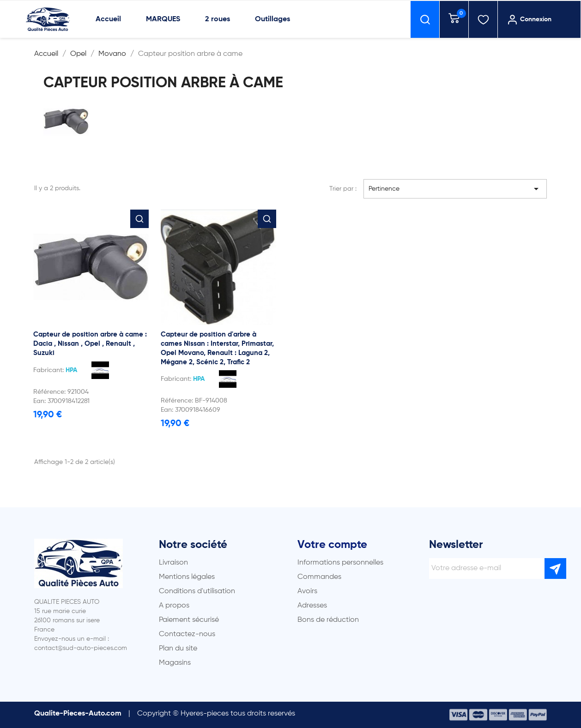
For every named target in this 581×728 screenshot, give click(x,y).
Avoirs (307, 591)
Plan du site (178, 649)
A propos (174, 606)
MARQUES (163, 19)
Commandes (319, 577)
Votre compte (332, 545)
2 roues (218, 19)
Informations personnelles (340, 563)
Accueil (108, 19)
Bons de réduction (328, 620)
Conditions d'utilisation (197, 591)
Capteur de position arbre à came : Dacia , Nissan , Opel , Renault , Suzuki (90, 344)
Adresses (312, 606)
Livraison (173, 563)
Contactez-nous (187, 634)
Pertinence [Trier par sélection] (455, 189)
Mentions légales (187, 577)
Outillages (272, 19)
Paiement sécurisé (189, 620)
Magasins (175, 663)
